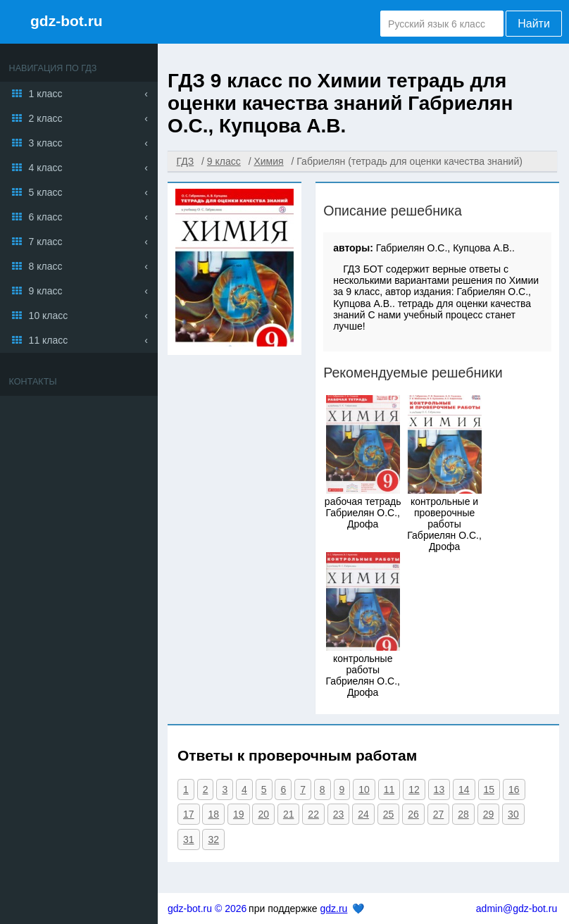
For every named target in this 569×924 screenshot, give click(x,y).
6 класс (46, 217)
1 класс (46, 94)
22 (313, 814)
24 (363, 814)
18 (213, 814)
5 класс (46, 192)
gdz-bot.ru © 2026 (207, 909)
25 (389, 814)
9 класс (46, 291)
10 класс (49, 316)
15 (489, 789)
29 (489, 814)
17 (189, 814)
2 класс (46, 118)
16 (514, 789)
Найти (534, 24)
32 (213, 839)
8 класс (46, 266)
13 (439, 789)
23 (339, 814)
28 (463, 814)
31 (189, 839)
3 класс (46, 143)
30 (513, 814)
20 (263, 814)
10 (364, 789)
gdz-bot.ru (67, 21)
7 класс (46, 242)
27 (439, 814)
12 (414, 789)
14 (464, 789)
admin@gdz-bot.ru (517, 909)
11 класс (49, 340)
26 (413, 814)
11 (389, 789)
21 (289, 814)
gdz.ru (333, 909)
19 (239, 814)
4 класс (46, 168)
